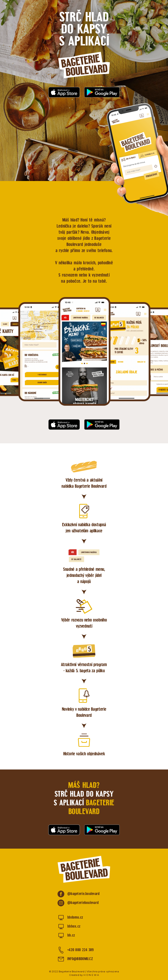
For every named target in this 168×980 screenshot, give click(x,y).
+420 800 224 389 (80, 950)
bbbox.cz (74, 927)
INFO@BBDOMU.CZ (80, 959)
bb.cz (71, 936)
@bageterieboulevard (83, 903)
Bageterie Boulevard (84, 65)
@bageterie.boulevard (84, 894)
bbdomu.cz (75, 918)
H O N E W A (91, 975)
